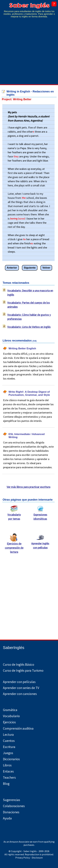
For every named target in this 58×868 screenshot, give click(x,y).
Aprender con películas (19, 682)
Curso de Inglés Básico (19, 665)
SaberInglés (14, 648)
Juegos (8, 753)
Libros (7, 765)
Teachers (9, 777)
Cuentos (9, 741)
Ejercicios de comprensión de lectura (14, 546)
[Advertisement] (29, 53)
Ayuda (7, 818)
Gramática (10, 710)
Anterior (12, 268)
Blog (6, 784)
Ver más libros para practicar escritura (28, 487)
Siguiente (30, 268)
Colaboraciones (14, 806)
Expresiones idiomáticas (40, 515)
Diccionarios (11, 759)
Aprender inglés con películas (40, 544)
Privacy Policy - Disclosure (29, 858)
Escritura (9, 747)
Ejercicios (9, 722)
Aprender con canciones (20, 694)
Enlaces (8, 771)
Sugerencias (12, 800)
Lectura (8, 735)
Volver (46, 268)
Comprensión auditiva (18, 728)
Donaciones (11, 812)
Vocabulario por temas (14, 515)
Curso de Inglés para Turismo (23, 671)
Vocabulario (11, 716)
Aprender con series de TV (21, 688)
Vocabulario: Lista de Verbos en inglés (29, 327)
